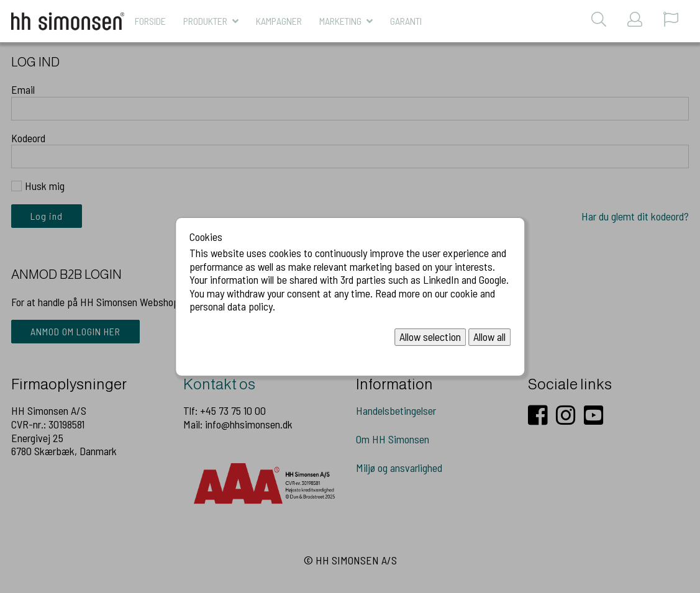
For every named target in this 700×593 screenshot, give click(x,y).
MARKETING (340, 21)
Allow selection (430, 337)
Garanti (406, 21)
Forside (150, 21)
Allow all (489, 337)
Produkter (205, 21)
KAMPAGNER (279, 21)
